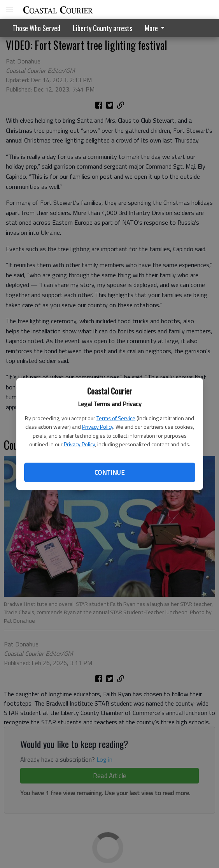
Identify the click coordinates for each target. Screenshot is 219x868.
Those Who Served (36, 28)
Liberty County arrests (102, 28)
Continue (109, 472)
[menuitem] (157, 28)
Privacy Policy (98, 427)
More (156, 28)
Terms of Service (116, 418)
